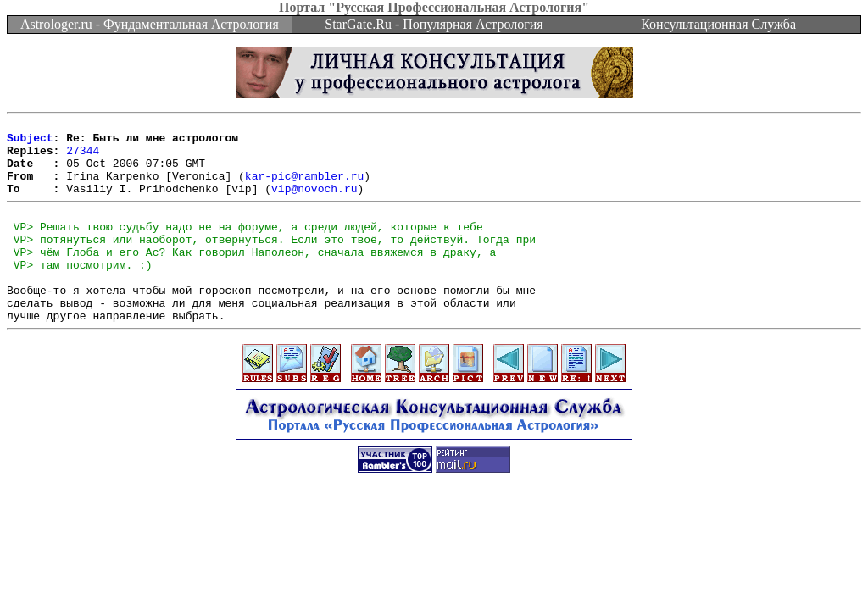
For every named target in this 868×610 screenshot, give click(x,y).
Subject (30, 142)
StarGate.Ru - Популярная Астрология (434, 24)
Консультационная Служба (718, 24)
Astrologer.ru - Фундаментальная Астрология (150, 24)
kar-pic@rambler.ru (304, 188)
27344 (83, 158)
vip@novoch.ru (314, 203)
